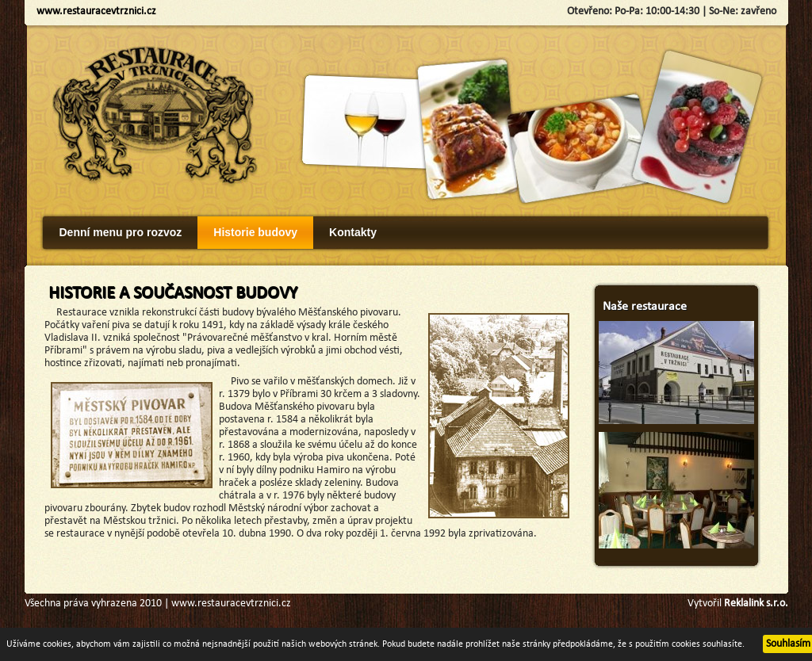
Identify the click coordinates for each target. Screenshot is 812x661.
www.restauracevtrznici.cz (96, 11)
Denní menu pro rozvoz (121, 232)
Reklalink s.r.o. (756, 604)
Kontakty (353, 232)
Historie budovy (255, 232)
